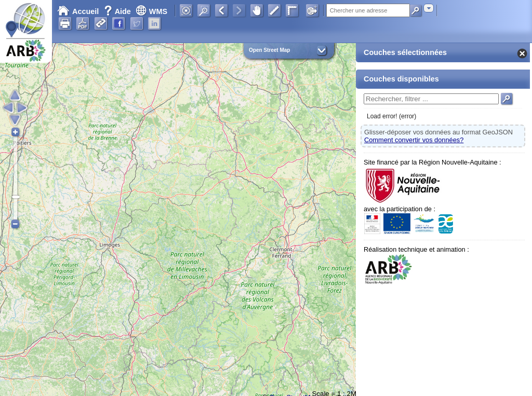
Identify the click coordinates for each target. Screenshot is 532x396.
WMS (151, 11)
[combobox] (429, 8)
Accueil (78, 11)
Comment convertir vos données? (414, 140)
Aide (118, 11)
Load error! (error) (391, 116)
